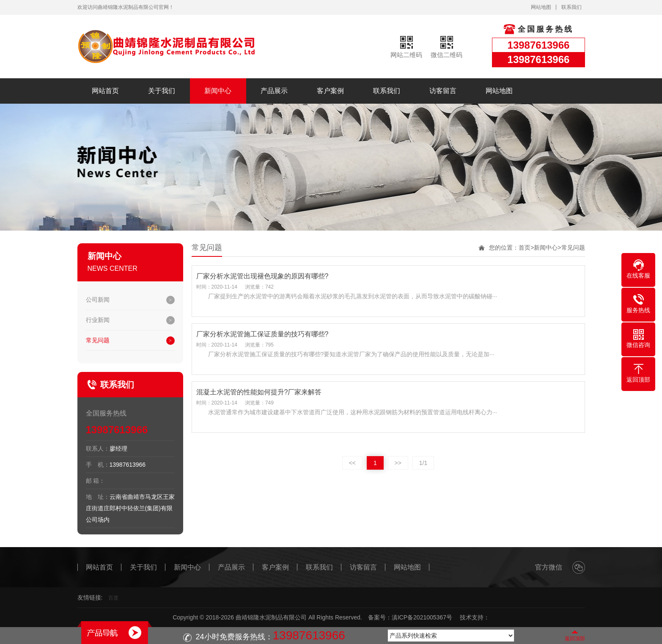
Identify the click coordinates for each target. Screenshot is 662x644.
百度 (113, 598)
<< (352, 463)
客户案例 (330, 91)
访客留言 (443, 91)
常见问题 (98, 340)
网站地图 (541, 7)
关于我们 (162, 91)
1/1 (423, 463)
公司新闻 (98, 300)
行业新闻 (98, 320)
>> (398, 463)
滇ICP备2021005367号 (422, 617)
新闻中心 (218, 91)
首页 (525, 248)
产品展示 (274, 91)
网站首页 (105, 91)
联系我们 (571, 7)
